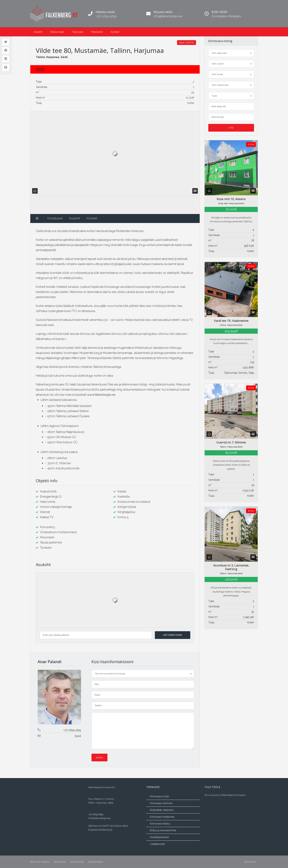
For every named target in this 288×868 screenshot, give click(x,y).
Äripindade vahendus (162, 810)
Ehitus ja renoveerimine (163, 830)
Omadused (55, 218)
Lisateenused (157, 844)
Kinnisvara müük (159, 796)
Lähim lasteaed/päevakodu (59, 400)
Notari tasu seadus (40, 862)
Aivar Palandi (50, 662)
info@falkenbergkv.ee (99, 818)
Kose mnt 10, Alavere (231, 199)
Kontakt (115, 32)
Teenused (78, 32)
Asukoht (74, 218)
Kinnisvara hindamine (162, 817)
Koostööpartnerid (159, 837)
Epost (78, 736)
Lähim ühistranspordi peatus (59, 452)
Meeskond (97, 32)
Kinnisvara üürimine (161, 803)
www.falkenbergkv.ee (101, 395)
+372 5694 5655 (72, 730)
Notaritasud (60, 862)
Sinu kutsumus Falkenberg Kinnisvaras (225, 795)
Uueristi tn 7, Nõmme (231, 442)
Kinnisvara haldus (160, 824)
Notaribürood (77, 862)
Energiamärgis (96, 862)
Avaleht (38, 32)
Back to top (250, 862)
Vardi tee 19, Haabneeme (231, 320)
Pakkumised (57, 32)
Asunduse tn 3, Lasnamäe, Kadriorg (231, 567)
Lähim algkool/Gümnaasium (60, 426)
